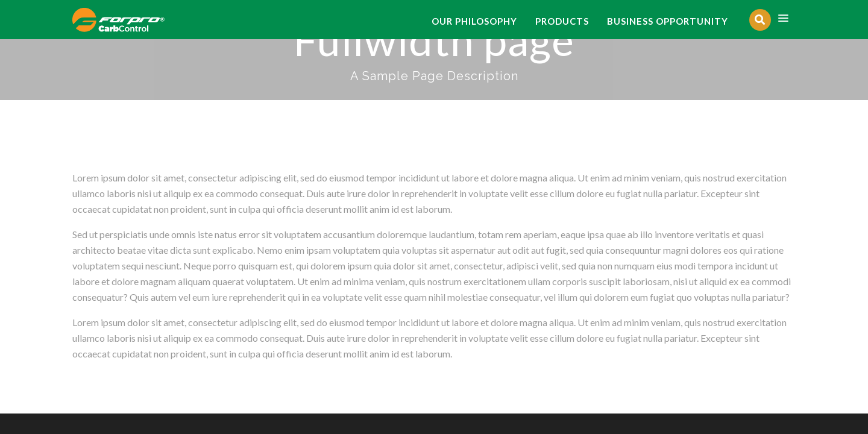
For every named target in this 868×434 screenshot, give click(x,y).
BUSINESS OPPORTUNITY (668, 21)
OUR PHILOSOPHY (474, 21)
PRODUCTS (562, 21)
